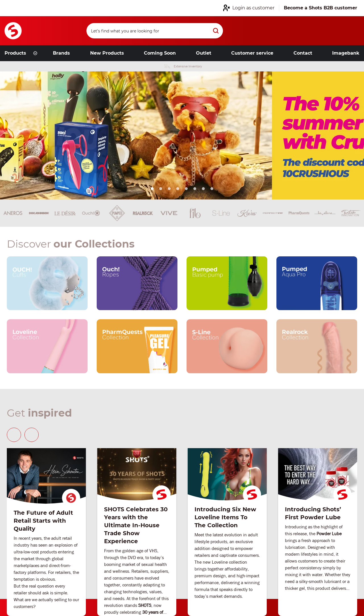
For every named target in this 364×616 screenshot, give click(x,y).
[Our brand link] (47, 283)
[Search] (155, 31)
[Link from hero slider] (182, 135)
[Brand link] (39, 213)
